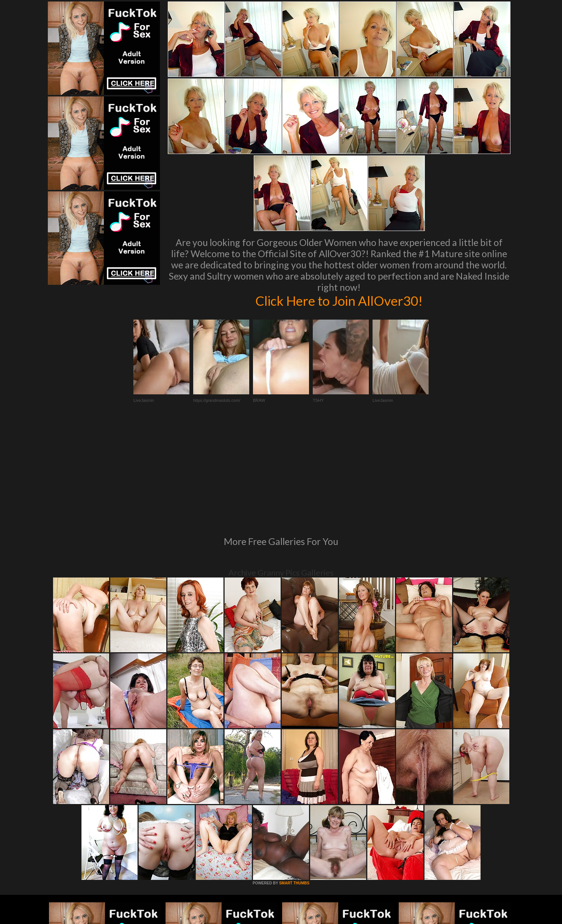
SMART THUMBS (294, 781)
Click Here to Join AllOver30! (339, 301)
